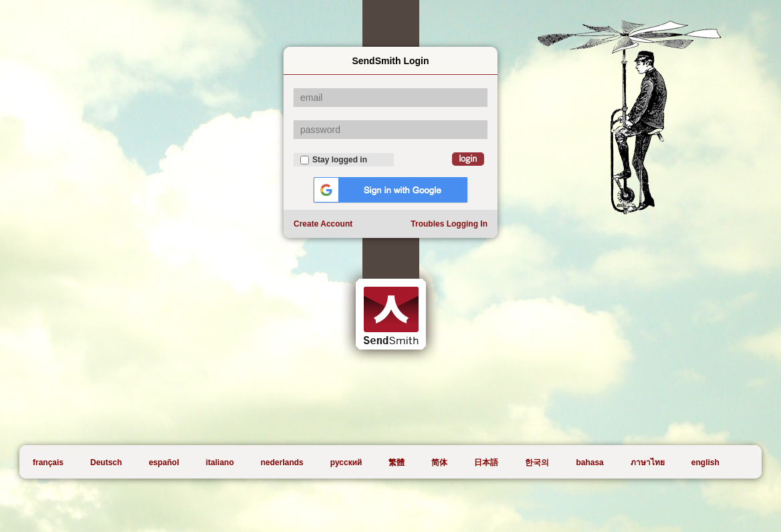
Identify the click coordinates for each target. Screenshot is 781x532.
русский (346, 462)
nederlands (282, 462)
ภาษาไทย (648, 462)
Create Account (323, 224)
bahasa (589, 462)
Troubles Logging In (449, 224)
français (48, 462)
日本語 (486, 462)
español (163, 462)
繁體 (397, 462)
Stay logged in (334, 160)
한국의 (537, 462)
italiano (220, 462)
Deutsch (106, 462)
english (705, 462)
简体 (439, 462)
